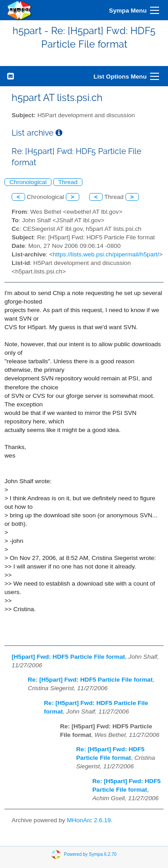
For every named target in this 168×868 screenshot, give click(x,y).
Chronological (28, 182)
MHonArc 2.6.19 (89, 820)
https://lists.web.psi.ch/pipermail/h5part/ (106, 254)
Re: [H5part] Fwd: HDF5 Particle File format (90, 680)
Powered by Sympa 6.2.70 (90, 854)
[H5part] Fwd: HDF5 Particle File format (68, 657)
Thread (68, 182)
